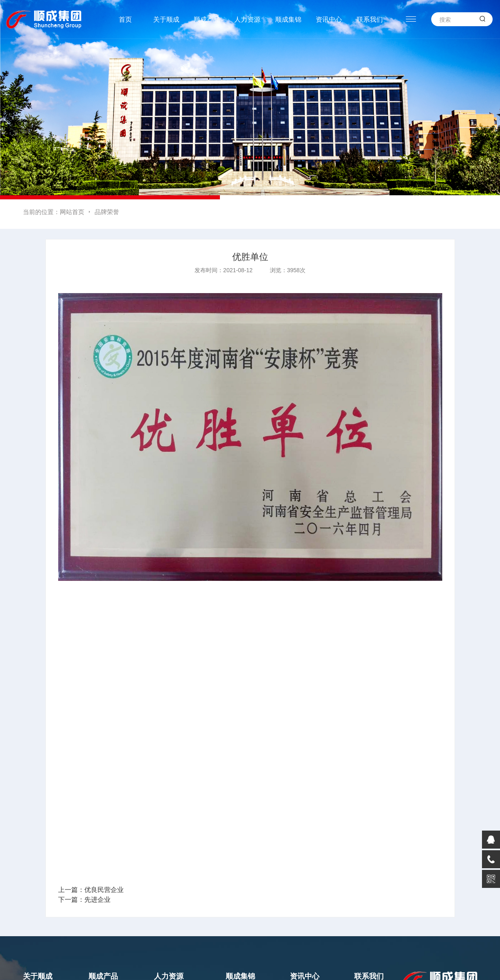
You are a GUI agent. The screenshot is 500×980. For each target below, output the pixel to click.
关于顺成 (166, 19)
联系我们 (370, 19)
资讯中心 (329, 19)
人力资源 (247, 19)
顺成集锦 (288, 19)
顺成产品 (207, 19)
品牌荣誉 (107, 212)
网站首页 (72, 212)
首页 (125, 19)
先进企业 (97, 900)
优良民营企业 (104, 890)
